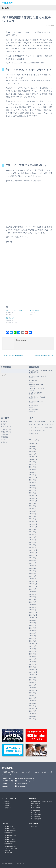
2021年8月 (33, 532)
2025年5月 (33, 451)
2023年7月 (33, 483)
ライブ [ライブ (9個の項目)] (42, 427)
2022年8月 (33, 506)
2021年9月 (33, 529)
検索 (3, 375)
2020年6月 (33, 566)
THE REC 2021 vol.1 (10, 837)
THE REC (6, 824)
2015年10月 (33, 690)
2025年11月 (33, 444)
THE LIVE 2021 (35, 808)
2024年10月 (33, 459)
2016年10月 (33, 675)
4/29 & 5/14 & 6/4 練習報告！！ (16, 355)
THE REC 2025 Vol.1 (36, 385)
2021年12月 (33, 522)
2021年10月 (33, 527)
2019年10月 (33, 586)
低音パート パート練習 (14, 310)
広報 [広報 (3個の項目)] (34, 430)
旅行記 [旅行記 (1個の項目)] (39, 430)
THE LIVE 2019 (35, 812)
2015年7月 (33, 696)
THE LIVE (32, 798)
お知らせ (4, 421)
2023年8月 (33, 480)
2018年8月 (33, 623)
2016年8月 (33, 680)
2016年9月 (33, 677)
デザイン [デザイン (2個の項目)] (50, 424)
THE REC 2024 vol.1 (10, 826)
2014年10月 (33, 709)
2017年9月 (33, 646)
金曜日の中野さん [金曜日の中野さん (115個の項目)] (35, 433)
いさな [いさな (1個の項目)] (43, 421)
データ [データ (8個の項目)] (31, 427)
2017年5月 (33, 657)
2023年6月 (33, 485)
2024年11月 (33, 457)
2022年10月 (33, 501)
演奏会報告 (5, 434)
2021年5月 (33, 540)
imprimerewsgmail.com (26, 778)
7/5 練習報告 (33, 380)
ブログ (3, 424)
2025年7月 (33, 449)
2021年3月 (33, 545)
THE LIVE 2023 (35, 804)
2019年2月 (33, 607)
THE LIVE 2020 (35, 810)
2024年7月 (33, 464)
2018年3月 (33, 636)
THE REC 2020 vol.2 (10, 840)
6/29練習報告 (33, 410)
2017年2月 (33, 664)
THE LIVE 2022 (35, 806)
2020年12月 (33, 550)
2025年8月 (33, 446)
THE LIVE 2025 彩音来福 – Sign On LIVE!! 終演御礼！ (41, 371)
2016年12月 (33, 670)
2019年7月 (33, 594)
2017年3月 (33, 662)
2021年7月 (33, 535)
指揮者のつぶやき (7, 432)
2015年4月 (33, 701)
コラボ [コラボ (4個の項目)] (38, 424)
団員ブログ (8, 808)
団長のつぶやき (6, 429)
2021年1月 (33, 547)
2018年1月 (33, 641)
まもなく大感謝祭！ (36, 393)
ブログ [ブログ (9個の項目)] (37, 427)
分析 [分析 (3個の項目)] (51, 427)
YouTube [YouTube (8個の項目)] (37, 421)
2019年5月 (33, 599)
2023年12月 (33, 477)
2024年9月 (33, 462)
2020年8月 (33, 560)
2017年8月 (33, 649)
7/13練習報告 (33, 405)
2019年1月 (33, 610)
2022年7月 (33, 509)
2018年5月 (33, 631)
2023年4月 (33, 488)
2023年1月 (33, 493)
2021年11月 (33, 524)
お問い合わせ (34, 824)
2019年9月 (33, 589)
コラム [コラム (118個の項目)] (44, 424)
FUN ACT (7, 851)
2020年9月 (33, 558)
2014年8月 (33, 711)
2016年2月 (33, 688)
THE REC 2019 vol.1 (10, 846)
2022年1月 (33, 519)
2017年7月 (33, 651)
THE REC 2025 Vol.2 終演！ (38, 376)
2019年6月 (33, 597)
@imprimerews (22, 784)
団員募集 (7, 806)
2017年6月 (33, 654)
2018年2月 (33, 638)
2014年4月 (33, 719)
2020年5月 (33, 568)
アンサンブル (8, 853)
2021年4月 (33, 542)
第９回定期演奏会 (36, 814)
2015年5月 (33, 698)
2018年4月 (33, 633)
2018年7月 (33, 625)
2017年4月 (33, 659)
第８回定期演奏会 (36, 817)
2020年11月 (33, 553)
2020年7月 (33, 563)
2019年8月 (33, 592)
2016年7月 (33, 683)
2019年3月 (33, 605)
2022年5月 (33, 511)
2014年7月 (33, 714)
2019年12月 (33, 581)
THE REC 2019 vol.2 (10, 844)
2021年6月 (33, 537)
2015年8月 (33, 693)
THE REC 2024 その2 (36, 401)
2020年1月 (33, 579)
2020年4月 (33, 571)
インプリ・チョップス (11, 848)
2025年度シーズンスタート (38, 389)
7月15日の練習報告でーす (42, 355)
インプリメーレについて (11, 798)
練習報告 (4, 442)
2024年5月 (33, 470)
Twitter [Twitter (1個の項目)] (31, 421)
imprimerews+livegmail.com (27, 781)
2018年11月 (33, 615)
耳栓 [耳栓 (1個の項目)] (44, 430)
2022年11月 (33, 498)
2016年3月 (33, 685)
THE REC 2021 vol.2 (10, 835)
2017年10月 (33, 644)
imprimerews (21, 786)
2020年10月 (33, 555)
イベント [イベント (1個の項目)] (32, 424)
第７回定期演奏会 (36, 819)
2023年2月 (33, 490)
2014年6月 (33, 716)
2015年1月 (33, 706)
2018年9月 (33, 620)
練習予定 (4, 440)
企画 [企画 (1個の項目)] (47, 427)
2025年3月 (33, 454)
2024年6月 (33, 467)
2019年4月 (33, 602)
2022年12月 (33, 496)
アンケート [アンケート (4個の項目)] (50, 421)
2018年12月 (33, 612)
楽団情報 (7, 801)
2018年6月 (33, 628)
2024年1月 (33, 475)
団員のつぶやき (6, 427)
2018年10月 (33, 618)
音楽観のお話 (10, 318)
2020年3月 (33, 573)
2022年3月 (33, 516)
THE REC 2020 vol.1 (10, 842)
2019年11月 (33, 584)
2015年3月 (33, 703)
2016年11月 (33, 672)
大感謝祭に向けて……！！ (38, 397)
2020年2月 (33, 576)
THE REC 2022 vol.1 (10, 833)
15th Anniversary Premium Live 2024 (41, 801)
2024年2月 (33, 472)
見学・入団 (34, 826)
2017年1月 (33, 667)
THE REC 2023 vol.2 (10, 829)
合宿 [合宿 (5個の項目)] (31, 430)
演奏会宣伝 (5, 437)
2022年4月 (33, 514)
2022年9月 (33, 503)
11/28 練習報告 (34, 310)
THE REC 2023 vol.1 (10, 831)
